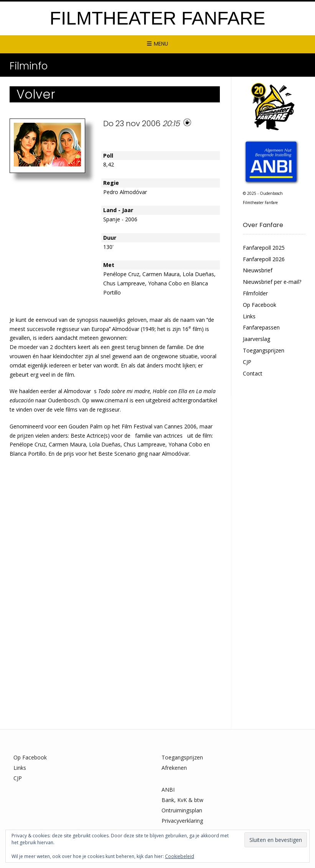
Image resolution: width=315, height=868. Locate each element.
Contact (253, 373)
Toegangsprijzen (264, 350)
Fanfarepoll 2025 (264, 248)
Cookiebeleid (180, 856)
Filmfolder (255, 293)
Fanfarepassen (261, 327)
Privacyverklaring (182, 821)
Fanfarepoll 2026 (264, 259)
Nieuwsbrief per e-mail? (272, 282)
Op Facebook (260, 305)
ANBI (168, 790)
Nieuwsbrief (258, 270)
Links (249, 316)
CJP (247, 362)
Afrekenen (174, 768)
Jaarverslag (256, 339)
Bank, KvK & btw (182, 800)
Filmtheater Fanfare (158, 18)
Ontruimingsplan (182, 810)
